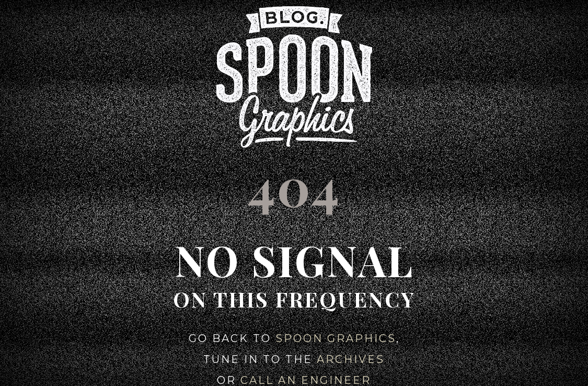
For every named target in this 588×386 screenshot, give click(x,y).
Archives (351, 359)
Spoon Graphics (336, 338)
